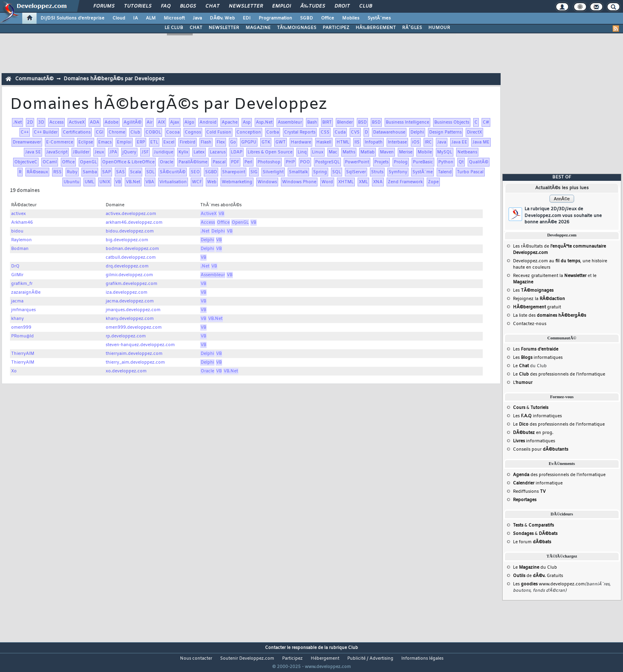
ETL (154, 142)
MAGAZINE (258, 28)
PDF (235, 162)
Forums (104, 6)
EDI (247, 18)
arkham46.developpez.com (134, 223)
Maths (349, 152)
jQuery (129, 152)
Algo (189, 122)
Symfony (398, 172)
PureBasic (423, 162)
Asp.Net (264, 122)
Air (150, 122)
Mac (333, 152)
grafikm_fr (22, 284)
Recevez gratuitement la (550, 276)
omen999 (21, 327)
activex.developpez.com (131, 214)
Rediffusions (529, 492)
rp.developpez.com (126, 336)
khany (17, 319)
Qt (461, 162)
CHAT (196, 28)
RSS (57, 172)
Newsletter (246, 6)
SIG (254, 172)
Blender (345, 122)
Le (521, 366)
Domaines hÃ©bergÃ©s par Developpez (114, 79)
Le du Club (535, 567)
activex (18, 214)
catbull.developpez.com (131, 258)
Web (212, 182)
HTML (343, 142)
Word (327, 182)
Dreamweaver (27, 142)
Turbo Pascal (470, 172)
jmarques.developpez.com (133, 310)
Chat (212, 6)
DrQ (15, 266)
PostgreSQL (327, 162)
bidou (17, 231)
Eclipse (86, 142)
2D (30, 122)
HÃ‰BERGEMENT (376, 28)
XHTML (346, 182)
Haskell (324, 142)
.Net (17, 122)
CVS (355, 132)
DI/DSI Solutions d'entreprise (73, 18)
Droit (342, 6)
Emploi (282, 6)
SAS (120, 172)
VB (118, 182)
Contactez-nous (530, 324)
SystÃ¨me (423, 172)
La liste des (549, 316)
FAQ (166, 6)
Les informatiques (538, 358)
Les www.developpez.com (549, 584)
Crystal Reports (300, 132)
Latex (199, 152)
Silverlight (273, 172)
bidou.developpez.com (130, 231)
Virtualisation (173, 182)
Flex (221, 142)
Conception (249, 132)
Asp (247, 122)
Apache (230, 122)
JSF (145, 152)
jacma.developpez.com (130, 301)
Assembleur (290, 122)
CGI (100, 132)
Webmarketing (237, 182)
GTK (266, 142)
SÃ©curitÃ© (173, 172)
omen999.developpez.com (134, 327)
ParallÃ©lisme (193, 162)
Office (328, 18)
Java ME (481, 142)
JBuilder (81, 152)
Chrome (117, 132)
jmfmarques (23, 310)
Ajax (175, 122)
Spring (320, 172)
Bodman (20, 249)
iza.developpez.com (127, 292)
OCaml (50, 162)
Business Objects (452, 122)
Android (208, 122)
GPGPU (249, 142)
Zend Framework (405, 182)
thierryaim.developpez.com (134, 354)
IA (135, 18)
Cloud (119, 18)
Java (197, 18)
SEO (195, 172)
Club (366, 6)
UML (89, 182)
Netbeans (467, 152)
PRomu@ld (22, 336)
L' (523, 383)
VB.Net (133, 182)
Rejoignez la (539, 299)
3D (41, 122)
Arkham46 (22, 223)
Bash (312, 122)
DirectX (474, 132)
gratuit (537, 307)
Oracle (166, 162)
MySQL (445, 152)
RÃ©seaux (37, 172)
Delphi (417, 132)
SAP (106, 172)
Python (446, 162)
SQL (337, 172)
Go (233, 142)
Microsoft (174, 18)
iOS (416, 142)
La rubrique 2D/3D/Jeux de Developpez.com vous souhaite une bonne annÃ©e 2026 (563, 216)
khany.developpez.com (130, 319)
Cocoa (173, 132)
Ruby (72, 172)
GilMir (17, 275)
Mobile (425, 152)
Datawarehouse (389, 132)
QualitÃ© (479, 162)
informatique (538, 483)
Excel (169, 142)
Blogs (188, 6)
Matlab (368, 152)
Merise (406, 152)
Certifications (77, 132)
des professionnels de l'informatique (559, 475)
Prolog (401, 162)
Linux (318, 152)
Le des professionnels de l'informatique (559, 374)
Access (56, 122)
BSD (362, 122)
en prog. (533, 433)
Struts (377, 172)
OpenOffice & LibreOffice (128, 162)
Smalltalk (298, 172)
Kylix (183, 152)
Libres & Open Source (270, 152)
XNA (378, 182)
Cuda (340, 132)
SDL (150, 172)
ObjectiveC (26, 162)
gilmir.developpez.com (129, 275)
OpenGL (88, 162)
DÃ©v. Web (222, 18)
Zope (433, 182)
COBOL (153, 132)
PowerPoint (357, 162)
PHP (290, 162)
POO (305, 162)
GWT (281, 142)
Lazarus (218, 152)
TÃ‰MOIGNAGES (297, 28)
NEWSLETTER (224, 28)
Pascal (219, 162)
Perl (248, 162)
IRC (428, 142)
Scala (135, 172)
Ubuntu (72, 182)
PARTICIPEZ (336, 28)
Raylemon (21, 240)
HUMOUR (439, 28)
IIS (357, 142)
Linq (302, 152)
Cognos (193, 132)
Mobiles (351, 18)
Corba (273, 132)
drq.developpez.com (127, 266)
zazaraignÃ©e (26, 292)
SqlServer (356, 172)
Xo (14, 371)
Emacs (105, 142)
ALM (151, 18)
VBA (150, 182)
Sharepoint (234, 172)
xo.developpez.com (126, 371)
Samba (90, 172)
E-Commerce (60, 142)
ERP (141, 142)
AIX (161, 122)
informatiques (534, 441)
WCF (197, 182)
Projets (381, 162)
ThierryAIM (23, 354)
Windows (267, 182)
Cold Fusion (219, 132)
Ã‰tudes (313, 6)
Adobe (111, 122)
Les (533, 290)
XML (363, 182)
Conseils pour (541, 449)
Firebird (188, 142)
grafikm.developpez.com (132, 284)
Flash (206, 142)
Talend (445, 172)
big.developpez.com (127, 240)
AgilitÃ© (133, 122)
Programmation (275, 18)
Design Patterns (445, 132)
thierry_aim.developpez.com (135, 362)
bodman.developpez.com (132, 249)
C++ (25, 132)
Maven (387, 152)
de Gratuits (538, 576)
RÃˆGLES (412, 28)
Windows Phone (299, 182)
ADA (95, 122)
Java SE (33, 152)
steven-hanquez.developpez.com (140, 345)
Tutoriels (138, 6)
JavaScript (57, 152)
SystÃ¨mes (379, 18)
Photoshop (269, 162)
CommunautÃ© (34, 79)
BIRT (327, 122)
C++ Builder (46, 132)
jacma (17, 301)
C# (486, 122)
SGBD (307, 18)
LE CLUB (174, 28)
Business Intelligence (407, 122)
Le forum (532, 542)
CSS (325, 132)
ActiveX (77, 122)
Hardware (301, 142)
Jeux (99, 152)
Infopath (374, 142)
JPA (113, 152)
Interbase (397, 142)
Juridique (163, 152)
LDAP (237, 152)
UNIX (105, 182)
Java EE (459, 142)
